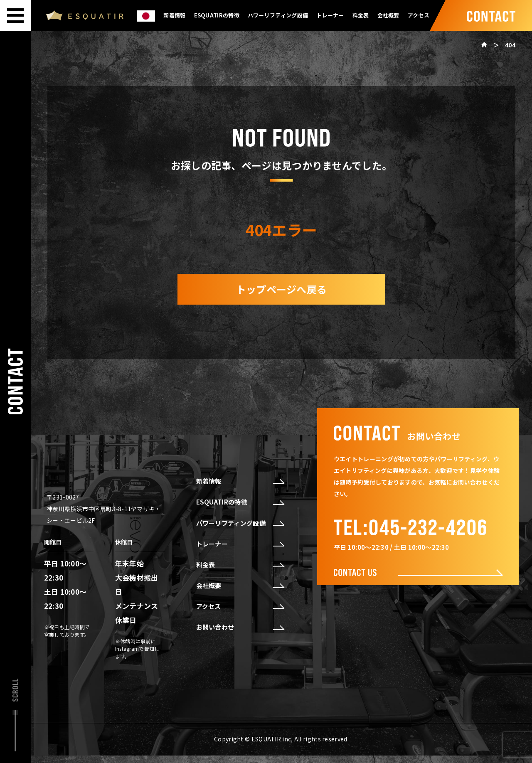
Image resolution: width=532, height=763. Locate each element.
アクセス (419, 15)
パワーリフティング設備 (278, 15)
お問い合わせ (240, 627)
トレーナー (330, 15)
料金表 (361, 15)
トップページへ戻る (282, 289)
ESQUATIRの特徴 (217, 15)
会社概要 (388, 15)
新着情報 (174, 15)
